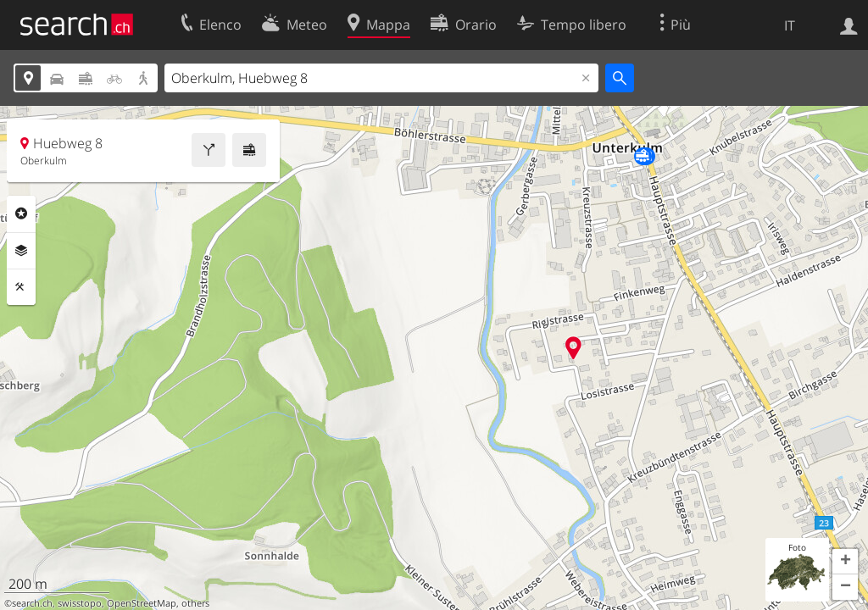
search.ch (32, 603)
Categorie (21, 213)
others (195, 603)
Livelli (21, 251)
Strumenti (21, 287)
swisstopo (80, 603)
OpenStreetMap (142, 603)
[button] (845, 562)
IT (790, 25)
